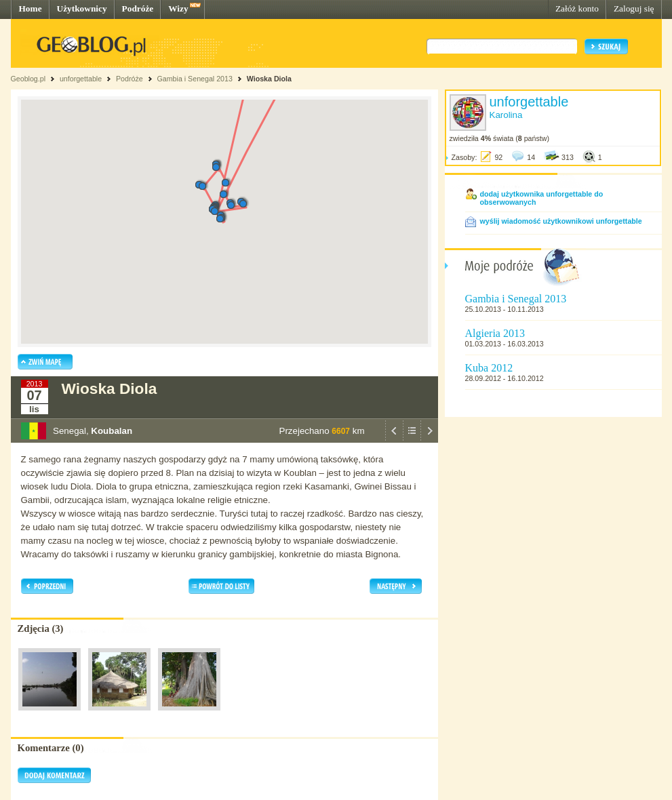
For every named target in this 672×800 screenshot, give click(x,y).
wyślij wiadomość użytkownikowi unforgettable (561, 221)
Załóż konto (577, 8)
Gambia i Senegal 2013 (195, 79)
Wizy (178, 8)
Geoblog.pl (28, 79)
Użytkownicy (82, 8)
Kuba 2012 (489, 368)
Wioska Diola (269, 79)
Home (31, 8)
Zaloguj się (634, 8)
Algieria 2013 (495, 333)
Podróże (138, 8)
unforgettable (81, 79)
